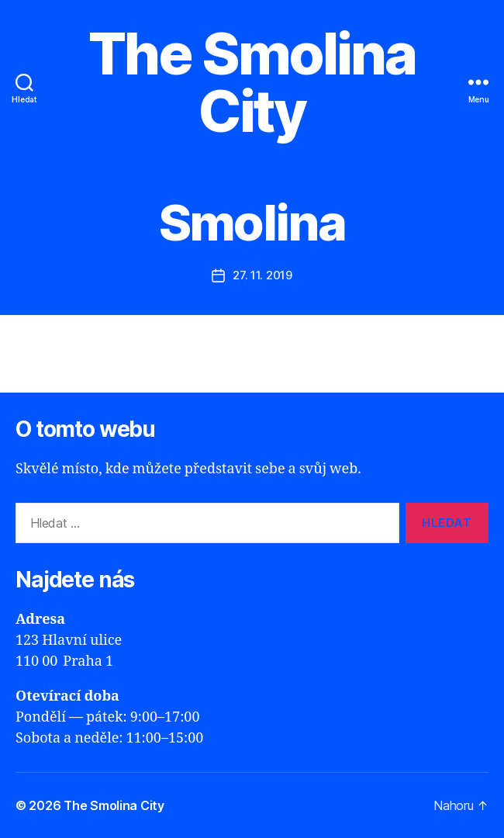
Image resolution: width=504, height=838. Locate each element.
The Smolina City (252, 82)
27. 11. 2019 (262, 275)
